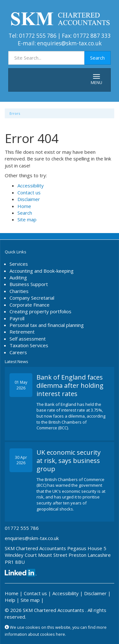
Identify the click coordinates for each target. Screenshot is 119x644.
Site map (27, 219)
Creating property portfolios (40, 311)
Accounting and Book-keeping (42, 271)
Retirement (22, 332)
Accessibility (31, 185)
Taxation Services (29, 345)
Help (10, 600)
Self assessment (28, 339)
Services (19, 264)
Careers (18, 352)
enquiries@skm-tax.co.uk (69, 43)
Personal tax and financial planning (47, 325)
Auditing (18, 277)
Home (24, 206)
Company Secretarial (32, 298)
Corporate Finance (30, 305)
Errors (15, 113)
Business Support (29, 284)
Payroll (17, 318)
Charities (19, 291)
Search (97, 58)
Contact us (29, 192)
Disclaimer (29, 199)
